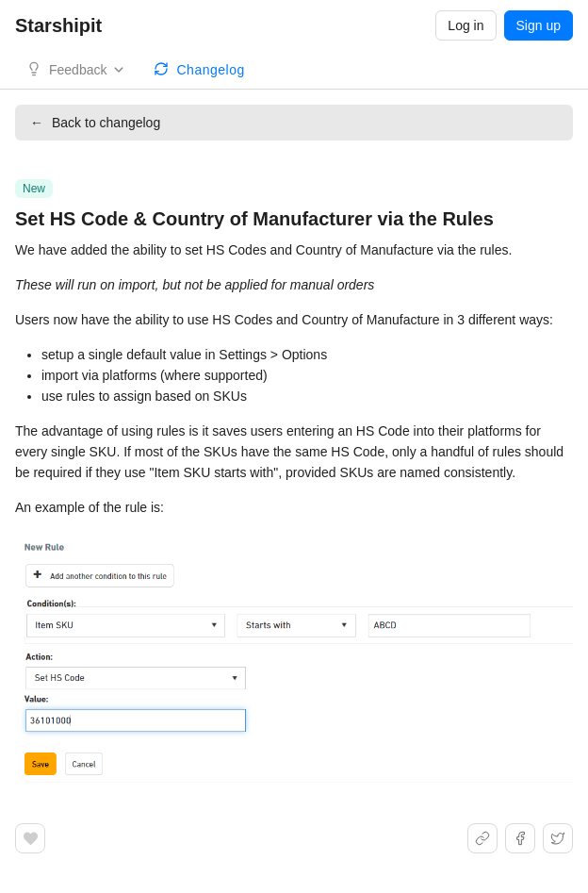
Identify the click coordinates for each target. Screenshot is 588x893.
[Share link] (482, 838)
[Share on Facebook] (520, 838)
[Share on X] (558, 838)
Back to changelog (95, 123)
